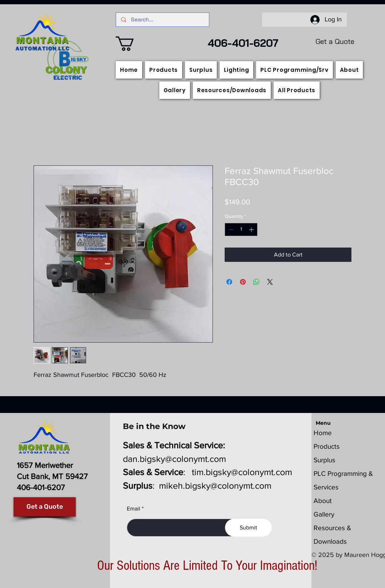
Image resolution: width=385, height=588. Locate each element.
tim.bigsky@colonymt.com (242, 472)
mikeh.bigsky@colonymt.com (215, 485)
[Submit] (248, 528)
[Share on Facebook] (229, 282)
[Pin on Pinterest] (243, 282)
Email (134, 509)
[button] (133, 44)
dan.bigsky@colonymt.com (174, 459)
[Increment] (252, 230)
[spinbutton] (241, 230)
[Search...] (162, 20)
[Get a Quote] (45, 507)
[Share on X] (270, 282)
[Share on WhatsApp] (256, 282)
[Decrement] (230, 230)
